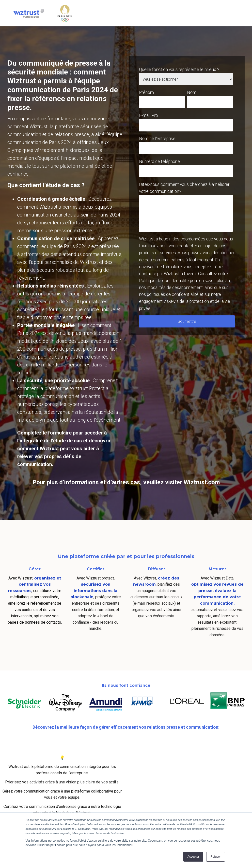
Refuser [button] (216, 857)
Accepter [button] (193, 857)
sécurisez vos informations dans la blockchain (94, 591)
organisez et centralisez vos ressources (35, 584)
